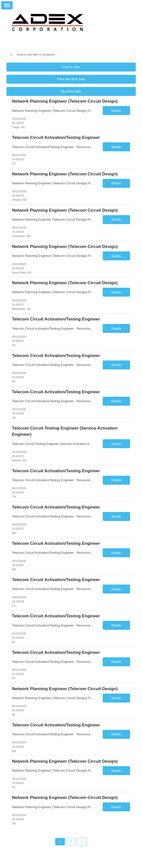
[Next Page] (82, 842)
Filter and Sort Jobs (71, 79)
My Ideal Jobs (71, 91)
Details (116, 111)
